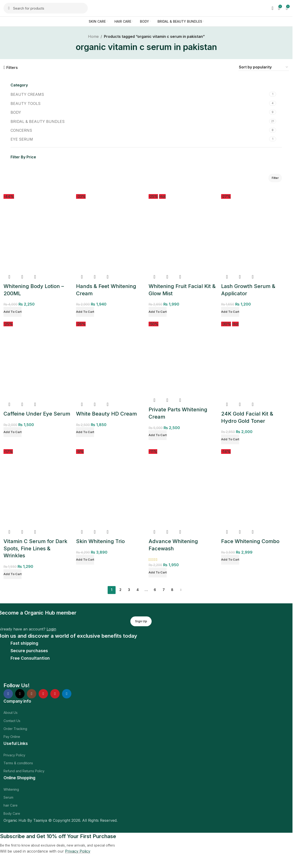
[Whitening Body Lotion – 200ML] (37, 232)
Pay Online (12, 737)
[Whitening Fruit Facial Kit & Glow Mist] (183, 232)
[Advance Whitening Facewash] (183, 487)
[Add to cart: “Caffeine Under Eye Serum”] (13, 432)
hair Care (11, 805)
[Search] (46, 8)
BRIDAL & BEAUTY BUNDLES (38, 121)
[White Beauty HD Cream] (110, 360)
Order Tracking (15, 729)
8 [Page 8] (172, 590)
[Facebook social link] (8, 694)
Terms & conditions (18, 763)
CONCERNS (21, 130)
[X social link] (20, 694)
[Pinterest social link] (55, 694)
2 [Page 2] (120, 590)
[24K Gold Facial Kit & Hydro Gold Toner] (255, 360)
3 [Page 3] (129, 590)
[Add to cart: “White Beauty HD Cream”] (85, 432)
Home (93, 36)
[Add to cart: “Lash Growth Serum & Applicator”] (230, 312)
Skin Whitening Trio (100, 541)
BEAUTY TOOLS (26, 103)
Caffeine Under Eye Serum (37, 414)
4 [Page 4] (138, 590)
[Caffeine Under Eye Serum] (37, 360)
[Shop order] (264, 67)
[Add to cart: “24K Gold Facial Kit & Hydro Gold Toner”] (230, 439)
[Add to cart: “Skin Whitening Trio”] (85, 560)
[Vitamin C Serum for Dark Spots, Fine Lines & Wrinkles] (37, 487)
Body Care (12, 813)
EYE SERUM (22, 139)
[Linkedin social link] (67, 694)
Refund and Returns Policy (24, 771)
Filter (275, 178)
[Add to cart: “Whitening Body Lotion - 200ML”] (13, 312)
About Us (11, 713)
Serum (8, 797)
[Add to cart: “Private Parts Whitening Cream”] (158, 435)
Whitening (11, 789)
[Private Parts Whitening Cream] (183, 358)
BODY (16, 112)
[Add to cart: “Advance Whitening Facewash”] (158, 573)
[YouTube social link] (43, 694)
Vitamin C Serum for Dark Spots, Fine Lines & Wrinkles (35, 548)
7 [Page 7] (164, 590)
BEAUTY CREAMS (27, 94)
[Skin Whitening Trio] (110, 487)
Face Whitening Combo (250, 541)
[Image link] (36, 674)
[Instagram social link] (32, 694)
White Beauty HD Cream (106, 414)
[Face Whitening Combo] (255, 487)
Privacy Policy (14, 755)
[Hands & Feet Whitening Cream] (110, 232)
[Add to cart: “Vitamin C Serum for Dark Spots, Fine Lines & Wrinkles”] (13, 574)
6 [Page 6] (155, 590)
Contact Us (12, 721)
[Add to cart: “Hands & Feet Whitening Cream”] (85, 312)
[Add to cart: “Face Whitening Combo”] (230, 560)
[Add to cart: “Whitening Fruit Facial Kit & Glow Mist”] (158, 312)
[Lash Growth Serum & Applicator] (255, 232)
